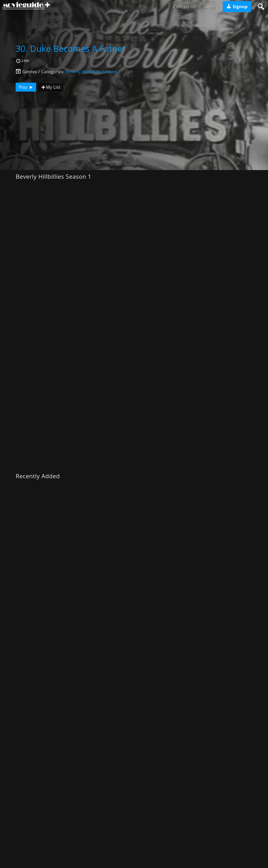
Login (209, 7)
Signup (237, 7)
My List (51, 87)
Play (26, 87)
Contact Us (185, 7)
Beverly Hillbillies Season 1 (93, 72)
